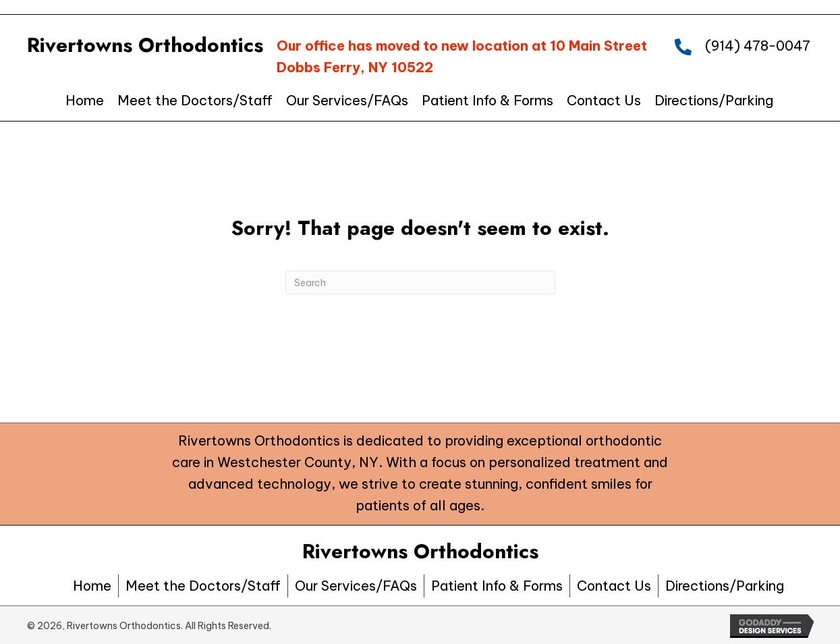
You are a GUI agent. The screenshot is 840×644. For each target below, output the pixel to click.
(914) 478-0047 (758, 46)
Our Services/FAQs (356, 586)
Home (92, 586)
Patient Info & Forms (497, 586)
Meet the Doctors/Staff (203, 586)
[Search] (420, 283)
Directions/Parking (725, 586)
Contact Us (614, 586)
